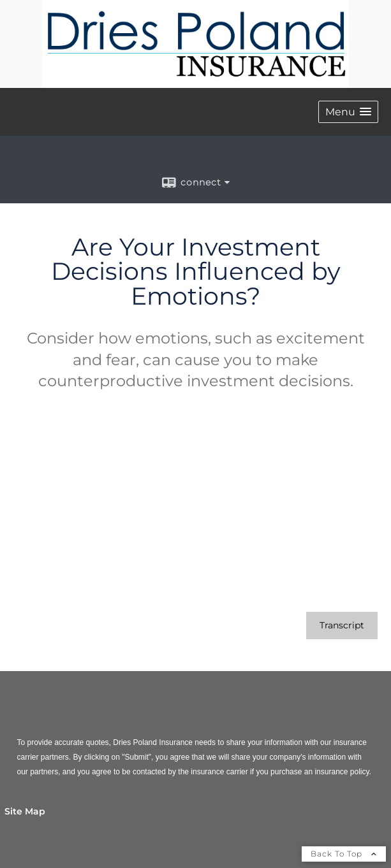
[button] (348, 112)
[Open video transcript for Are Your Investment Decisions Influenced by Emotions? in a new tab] (342, 626)
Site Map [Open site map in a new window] (25, 811)
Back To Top (344, 854)
